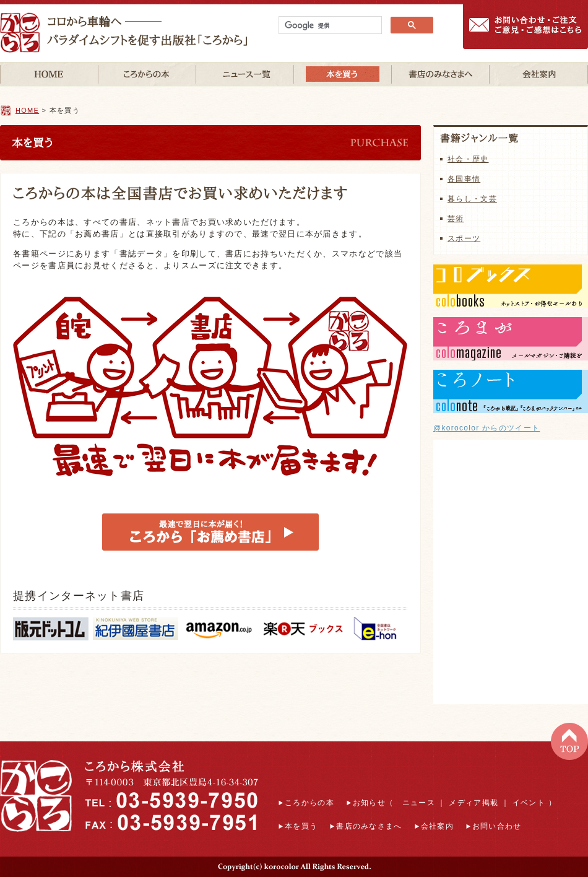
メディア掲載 (473, 803)
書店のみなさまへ (369, 826)
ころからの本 (309, 803)
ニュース (419, 803)
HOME (27, 110)
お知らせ (369, 803)
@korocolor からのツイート (486, 428)
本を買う (301, 826)
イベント (529, 803)
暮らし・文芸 (472, 199)
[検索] (329, 25)
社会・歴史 (468, 159)
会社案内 (437, 826)
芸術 (456, 219)
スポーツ (464, 238)
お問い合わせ (497, 826)
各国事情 (464, 179)
